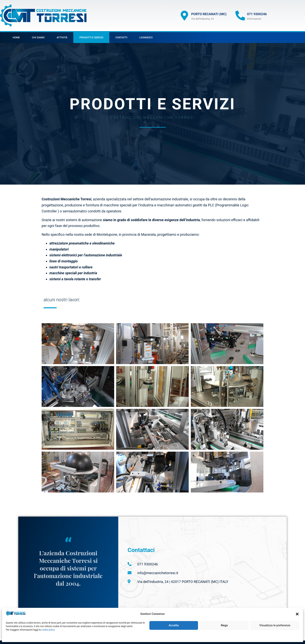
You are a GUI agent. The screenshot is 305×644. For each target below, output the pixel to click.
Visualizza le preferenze (275, 625)
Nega (224, 625)
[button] (297, 614)
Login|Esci (146, 37)
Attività (62, 37)
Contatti (121, 37)
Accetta (174, 625)
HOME (16, 37)
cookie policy (48, 630)
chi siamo (38, 37)
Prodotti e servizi (91, 37)
